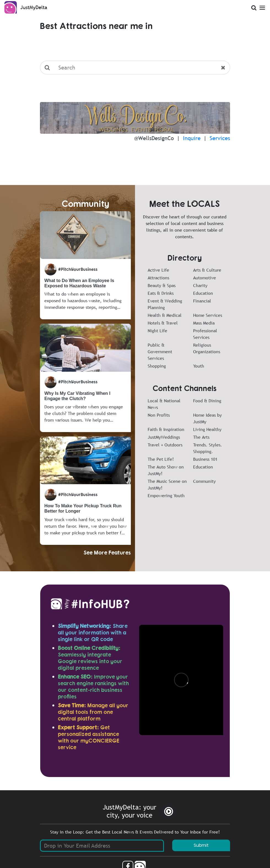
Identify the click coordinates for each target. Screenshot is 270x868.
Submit (201, 845)
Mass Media (204, 323)
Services (220, 138)
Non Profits (159, 415)
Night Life (157, 331)
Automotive (205, 278)
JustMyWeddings (164, 437)
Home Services (208, 315)
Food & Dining (207, 401)
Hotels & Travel (163, 323)
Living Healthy (207, 429)
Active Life (158, 270)
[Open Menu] (262, 7)
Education (203, 293)
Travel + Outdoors (165, 445)
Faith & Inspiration (166, 429)
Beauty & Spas (162, 285)
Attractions (158, 278)
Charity (200, 285)
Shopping (157, 366)
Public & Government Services (160, 352)
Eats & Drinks (161, 293)
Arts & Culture (207, 270)
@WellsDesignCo (154, 138)
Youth (199, 366)
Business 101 (205, 459)
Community (204, 481)
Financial (202, 301)
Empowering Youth (166, 495)
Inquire (192, 138)
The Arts (201, 437)
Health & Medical (165, 315)
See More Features (107, 552)
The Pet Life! (161, 459)
